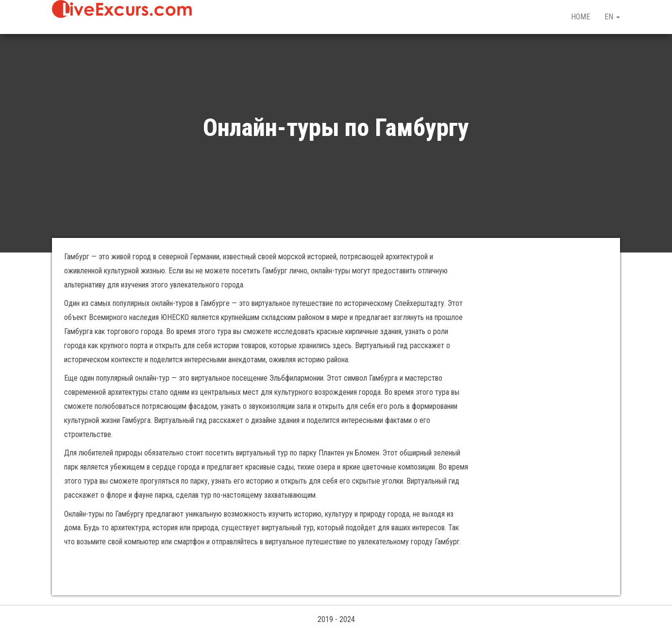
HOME (580, 17)
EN (612, 17)
